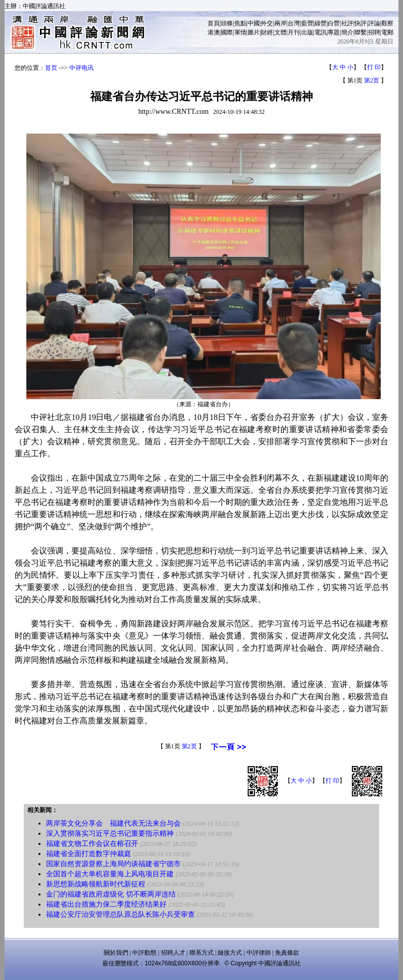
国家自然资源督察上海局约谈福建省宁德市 (113, 864)
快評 (360, 23)
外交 (267, 23)
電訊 (320, 32)
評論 (374, 23)
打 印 (374, 67)
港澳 (214, 32)
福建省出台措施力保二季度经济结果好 (106, 904)
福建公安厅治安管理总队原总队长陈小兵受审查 (120, 914)
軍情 (240, 32)
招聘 (374, 32)
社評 (347, 23)
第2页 (372, 80)
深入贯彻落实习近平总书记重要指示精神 (110, 834)
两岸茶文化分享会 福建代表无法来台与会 (113, 823)
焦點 (240, 23)
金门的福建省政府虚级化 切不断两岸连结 (111, 894)
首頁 (214, 23)
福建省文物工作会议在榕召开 (92, 844)
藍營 (307, 23)
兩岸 (280, 23)
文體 (280, 32)
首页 (51, 68)
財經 (267, 32)
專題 (334, 32)
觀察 (387, 23)
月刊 (294, 32)
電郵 (387, 32)
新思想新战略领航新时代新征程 (96, 884)
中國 (254, 23)
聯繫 (360, 32)
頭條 (227, 23)
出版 (307, 32)
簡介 (347, 32)
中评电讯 (82, 68)
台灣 (294, 23)
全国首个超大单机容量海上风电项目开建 (110, 874)
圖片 (254, 32)
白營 (334, 23)
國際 (227, 32)
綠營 (320, 23)
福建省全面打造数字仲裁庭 (89, 854)
